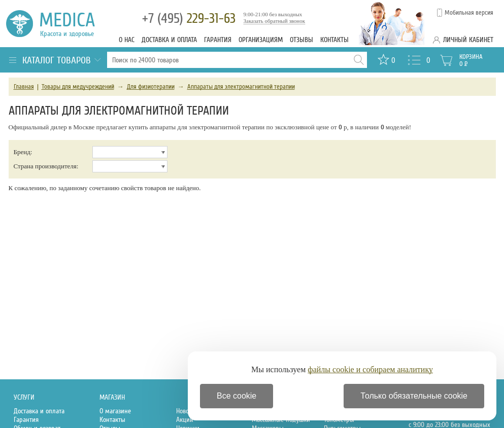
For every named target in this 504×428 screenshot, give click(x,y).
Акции (185, 420)
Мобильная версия (469, 13)
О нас (127, 40)
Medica (73, 24)
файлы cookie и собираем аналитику (370, 369)
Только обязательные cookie (414, 396)
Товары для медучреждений (78, 87)
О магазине (115, 411)
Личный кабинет (468, 40)
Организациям (261, 40)
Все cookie (237, 396)
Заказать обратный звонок (275, 21)
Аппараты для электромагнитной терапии (241, 87)
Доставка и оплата (169, 40)
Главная (24, 87)
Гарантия (218, 40)
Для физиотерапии (151, 87)
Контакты (334, 40)
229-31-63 (189, 19)
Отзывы (301, 40)
